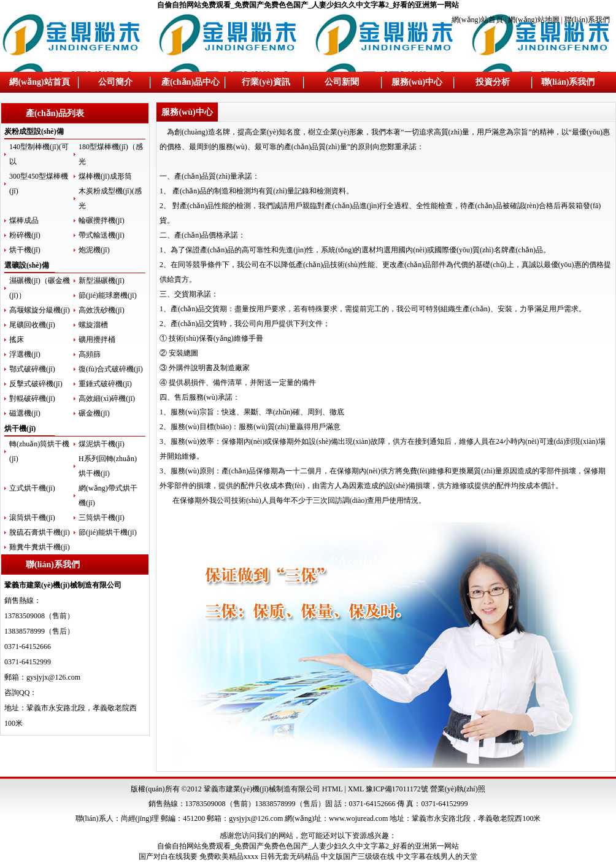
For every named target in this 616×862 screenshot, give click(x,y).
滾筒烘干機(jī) (32, 518)
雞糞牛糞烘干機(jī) (40, 547)
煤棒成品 (24, 220)
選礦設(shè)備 (27, 265)
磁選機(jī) (25, 413)
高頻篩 (90, 354)
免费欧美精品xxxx (229, 856)
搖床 (17, 340)
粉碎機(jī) (25, 235)
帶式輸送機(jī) (102, 235)
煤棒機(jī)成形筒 (105, 176)
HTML (333, 789)
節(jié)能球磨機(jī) (108, 295)
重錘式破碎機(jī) (105, 384)
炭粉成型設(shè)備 (34, 131)
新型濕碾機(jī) (102, 281)
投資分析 (493, 82)
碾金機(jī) (94, 413)
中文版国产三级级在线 (358, 856)
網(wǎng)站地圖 (534, 20)
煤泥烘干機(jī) (102, 444)
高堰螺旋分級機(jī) (40, 310)
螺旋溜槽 (93, 325)
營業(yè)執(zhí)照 (458, 789)
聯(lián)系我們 (587, 20)
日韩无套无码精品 (290, 856)
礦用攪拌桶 (97, 340)
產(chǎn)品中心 (191, 82)
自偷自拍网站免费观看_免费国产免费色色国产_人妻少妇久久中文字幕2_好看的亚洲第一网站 (308, 5)
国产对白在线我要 (168, 856)
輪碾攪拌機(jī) (102, 220)
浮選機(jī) (25, 354)
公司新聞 (342, 82)
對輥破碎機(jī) (32, 398)
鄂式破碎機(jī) (32, 369)
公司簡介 (115, 82)
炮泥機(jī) (94, 250)
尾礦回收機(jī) (32, 325)
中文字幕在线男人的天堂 (437, 856)
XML (356, 789)
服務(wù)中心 (417, 82)
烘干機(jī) (25, 250)
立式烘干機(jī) (32, 488)
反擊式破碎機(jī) (36, 384)
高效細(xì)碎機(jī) (107, 398)
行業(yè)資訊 (266, 82)
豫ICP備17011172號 (397, 789)
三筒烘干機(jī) (102, 518)
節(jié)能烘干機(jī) (108, 532)
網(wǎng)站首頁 (478, 20)
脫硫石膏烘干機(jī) (40, 532)
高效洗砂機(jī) (102, 310)
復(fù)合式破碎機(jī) (111, 369)
